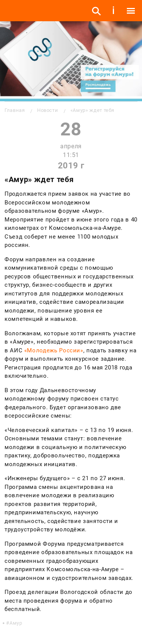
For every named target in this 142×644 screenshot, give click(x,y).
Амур (16, 623)
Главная (15, 110)
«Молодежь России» (54, 350)
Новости (48, 110)
